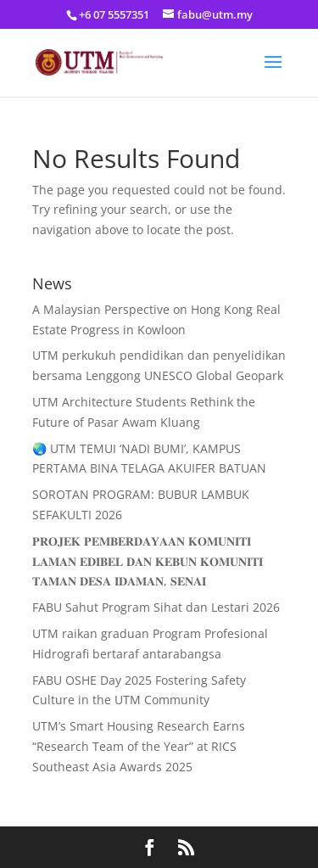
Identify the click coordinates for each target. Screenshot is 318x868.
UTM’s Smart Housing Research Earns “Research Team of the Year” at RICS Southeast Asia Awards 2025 (139, 746)
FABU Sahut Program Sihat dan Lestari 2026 (156, 607)
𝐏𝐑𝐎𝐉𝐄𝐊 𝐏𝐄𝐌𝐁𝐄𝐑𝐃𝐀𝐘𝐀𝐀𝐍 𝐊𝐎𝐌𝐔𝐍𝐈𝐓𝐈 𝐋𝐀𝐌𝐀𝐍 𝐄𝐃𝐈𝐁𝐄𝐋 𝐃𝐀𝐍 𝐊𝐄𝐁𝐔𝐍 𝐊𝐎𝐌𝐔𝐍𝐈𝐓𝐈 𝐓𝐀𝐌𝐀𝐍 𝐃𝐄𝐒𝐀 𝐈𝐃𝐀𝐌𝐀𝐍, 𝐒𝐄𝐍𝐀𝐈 (148, 561)
